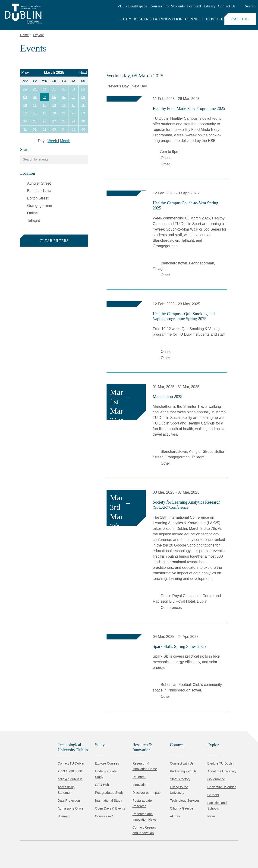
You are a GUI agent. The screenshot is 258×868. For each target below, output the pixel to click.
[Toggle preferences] (100, 851)
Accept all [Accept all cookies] (24, 850)
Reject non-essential (63, 850)
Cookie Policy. (98, 836)
